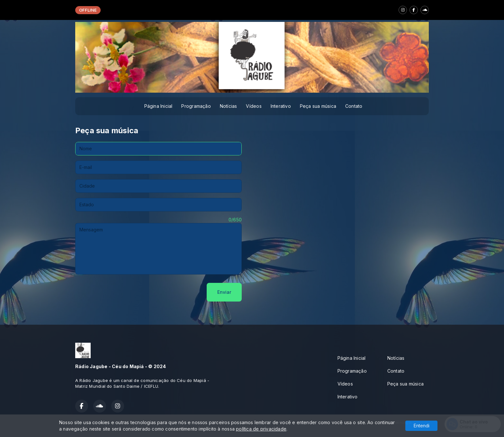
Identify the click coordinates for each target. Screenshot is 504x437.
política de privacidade (261, 429)
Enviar (224, 292)
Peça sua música (318, 106)
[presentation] (124, 292)
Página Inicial (158, 106)
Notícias (229, 106)
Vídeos (254, 106)
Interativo (281, 106)
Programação (196, 106)
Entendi (422, 426)
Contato (354, 106)
